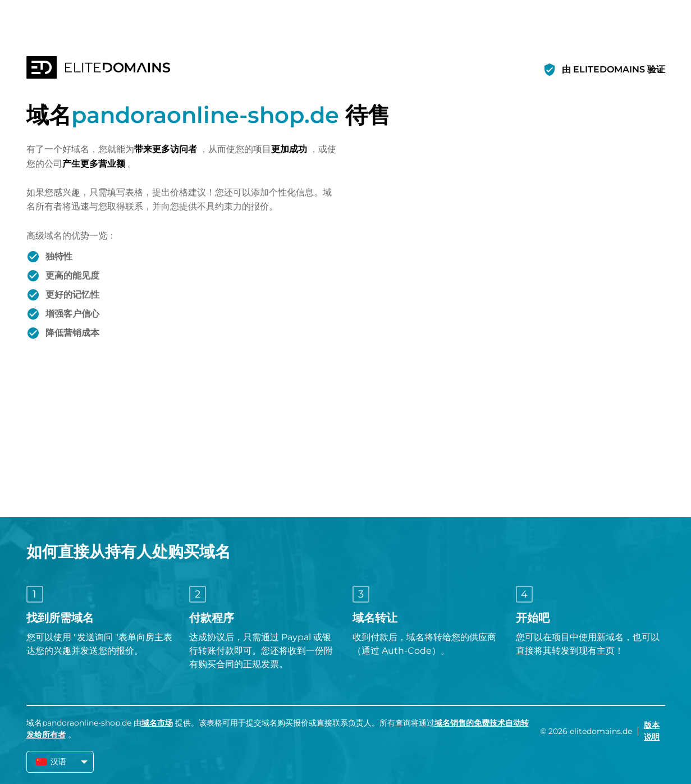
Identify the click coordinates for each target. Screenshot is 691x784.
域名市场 (157, 723)
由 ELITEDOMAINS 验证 (614, 69)
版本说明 (652, 731)
